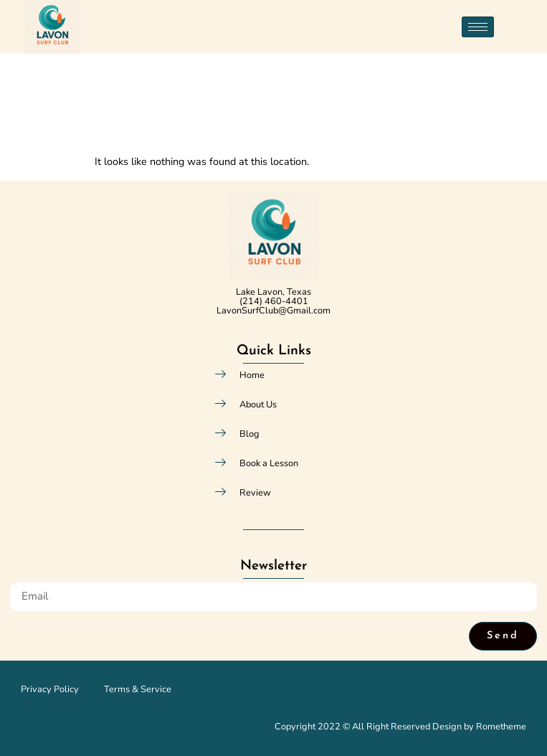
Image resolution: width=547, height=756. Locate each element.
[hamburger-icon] (478, 27)
